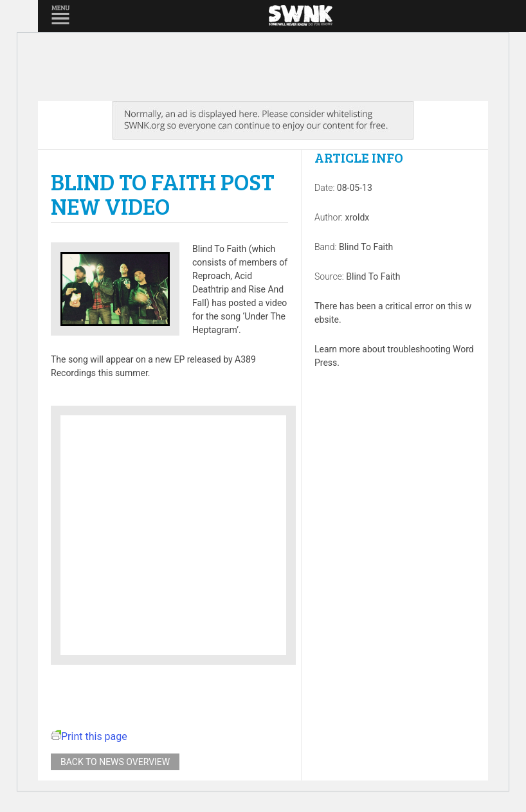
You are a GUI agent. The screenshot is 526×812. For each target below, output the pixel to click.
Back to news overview (115, 762)
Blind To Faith (366, 247)
